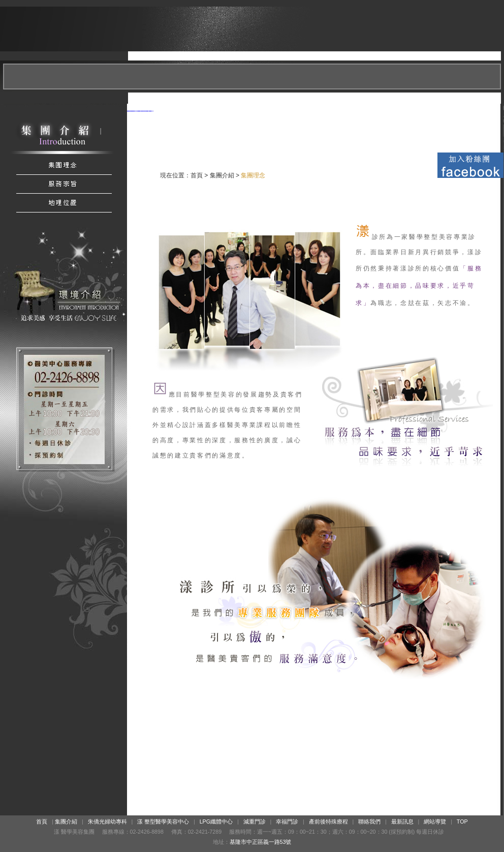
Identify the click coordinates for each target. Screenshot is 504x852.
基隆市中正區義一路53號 (261, 842)
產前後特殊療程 (328, 821)
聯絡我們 (369, 821)
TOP (462, 821)
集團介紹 (64, 165)
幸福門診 (287, 821)
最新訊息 (402, 821)
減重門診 (255, 821)
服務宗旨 (64, 184)
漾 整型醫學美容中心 (163, 821)
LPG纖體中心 (216, 821)
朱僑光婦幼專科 (107, 821)
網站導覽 (435, 821)
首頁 (197, 175)
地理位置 (64, 203)
